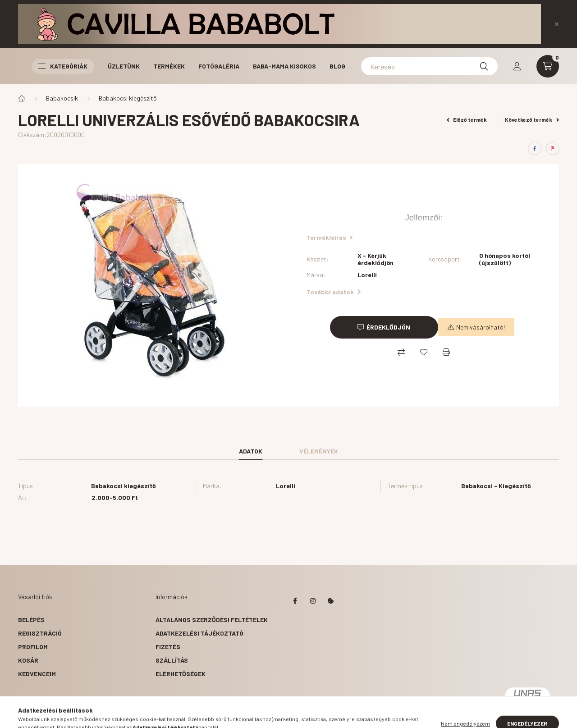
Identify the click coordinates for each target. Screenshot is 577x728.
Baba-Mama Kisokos (284, 66)
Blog (337, 66)
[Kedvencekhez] (424, 352)
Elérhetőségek (181, 674)
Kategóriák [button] (63, 66)
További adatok (334, 292)
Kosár (28, 660)
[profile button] (517, 66)
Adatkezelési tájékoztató (199, 633)
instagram (313, 601)
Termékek (169, 66)
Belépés (31, 620)
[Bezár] (557, 24)
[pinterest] (553, 148)
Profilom (33, 647)
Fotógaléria (219, 66)
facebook (295, 601)
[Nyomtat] (446, 352)
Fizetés (168, 647)
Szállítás (172, 660)
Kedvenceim (37, 674)
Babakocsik (62, 98)
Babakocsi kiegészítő (128, 98)
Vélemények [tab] (319, 451)
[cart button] (548, 66)
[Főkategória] (22, 98)
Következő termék (532, 119)
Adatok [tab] (251, 451)
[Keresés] (429, 66)
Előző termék (467, 119)
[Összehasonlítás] (401, 352)
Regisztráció (40, 633)
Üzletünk (124, 66)
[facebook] (535, 148)
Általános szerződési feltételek (212, 620)
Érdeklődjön (388, 327)
